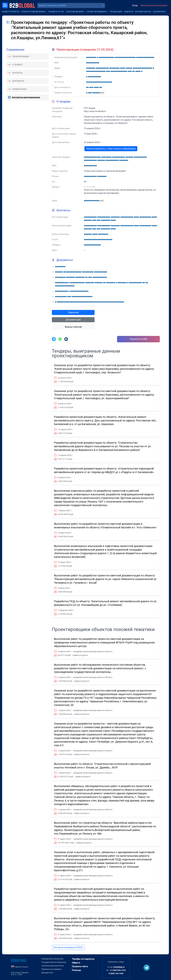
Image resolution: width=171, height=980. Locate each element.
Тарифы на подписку (83, 959)
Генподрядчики (75, 12)
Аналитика (159, 12)
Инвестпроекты (11, 12)
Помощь (76, 970)
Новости (129, 12)
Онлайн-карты (143, 12)
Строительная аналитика (53, 966)
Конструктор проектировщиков (26, 97)
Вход (135, 5)
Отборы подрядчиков (33, 12)
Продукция (116, 12)
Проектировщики (97, 12)
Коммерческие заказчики (52, 959)
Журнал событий (73, 327)
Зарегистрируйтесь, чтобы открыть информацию (111, 149)
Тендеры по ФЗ (56, 12)
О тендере (17, 65)
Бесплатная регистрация (154, 5)
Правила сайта (80, 966)
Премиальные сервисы (52, 969)
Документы (18, 81)
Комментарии (19, 89)
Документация (73, 320)
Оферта (76, 963)
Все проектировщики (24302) (68, 947)
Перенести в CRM (138, 339)
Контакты (17, 73)
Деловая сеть (47, 973)
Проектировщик (21, 56)
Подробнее (73, 312)
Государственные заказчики (54, 962)
